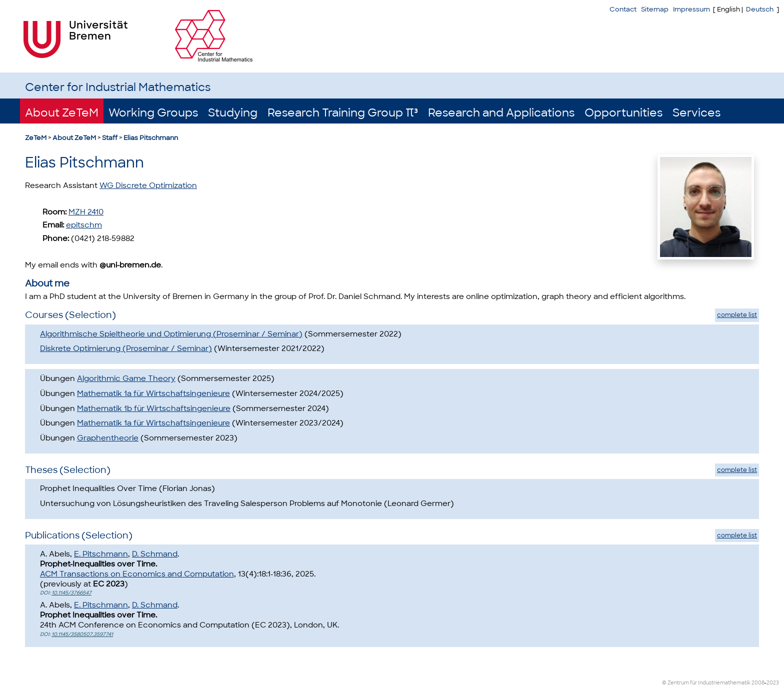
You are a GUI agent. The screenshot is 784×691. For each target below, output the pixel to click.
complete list (737, 315)
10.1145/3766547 (71, 593)
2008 (758, 683)
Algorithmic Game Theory (126, 378)
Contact (623, 9)
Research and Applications (501, 113)
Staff (110, 138)
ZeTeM (36, 138)
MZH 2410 (86, 212)
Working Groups (153, 113)
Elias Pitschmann (151, 138)
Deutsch (760, 9)
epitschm (84, 225)
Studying (233, 113)
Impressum (691, 9)
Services (696, 113)
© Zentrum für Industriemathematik (706, 683)
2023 (773, 683)
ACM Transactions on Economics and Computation (137, 574)
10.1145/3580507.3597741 (82, 634)
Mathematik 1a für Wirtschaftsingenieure (153, 393)
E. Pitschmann (101, 554)
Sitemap (655, 9)
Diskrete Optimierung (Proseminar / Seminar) (126, 348)
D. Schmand (155, 554)
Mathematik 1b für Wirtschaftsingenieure (154, 408)
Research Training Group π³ (343, 113)
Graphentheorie (108, 438)
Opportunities (623, 113)
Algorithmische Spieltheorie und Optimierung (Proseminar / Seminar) (171, 334)
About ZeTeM (62, 113)
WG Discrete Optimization (148, 185)
